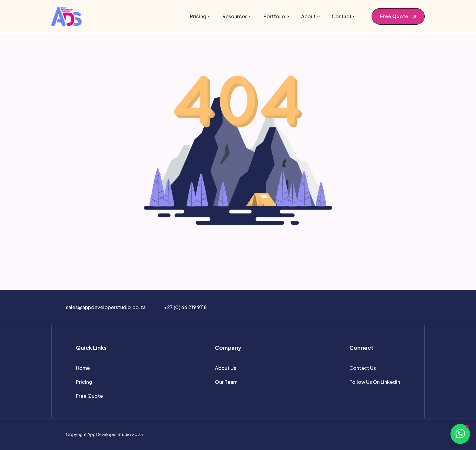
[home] (66, 16)
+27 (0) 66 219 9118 (185, 307)
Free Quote (89, 396)
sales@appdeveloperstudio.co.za (106, 307)
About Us (226, 368)
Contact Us (363, 368)
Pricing (84, 382)
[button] (200, 16)
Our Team (226, 382)
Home (83, 368)
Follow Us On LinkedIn (375, 382)
